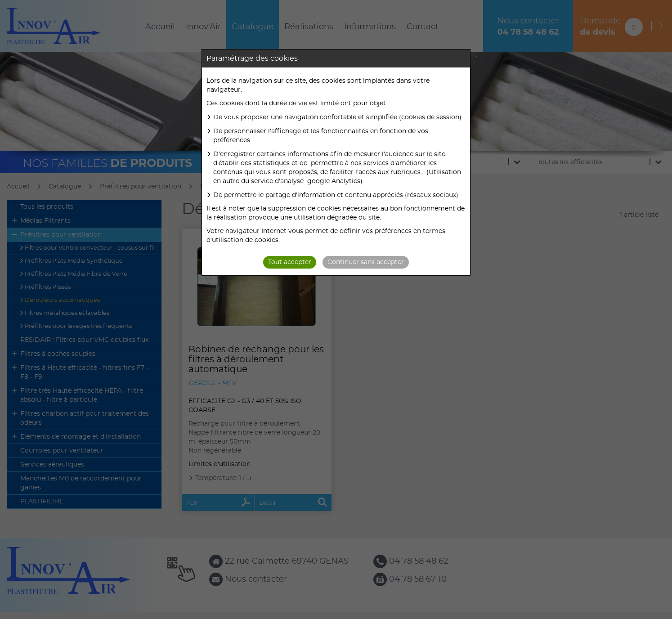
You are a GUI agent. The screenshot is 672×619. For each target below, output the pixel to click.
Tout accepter (290, 262)
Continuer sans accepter (366, 262)
